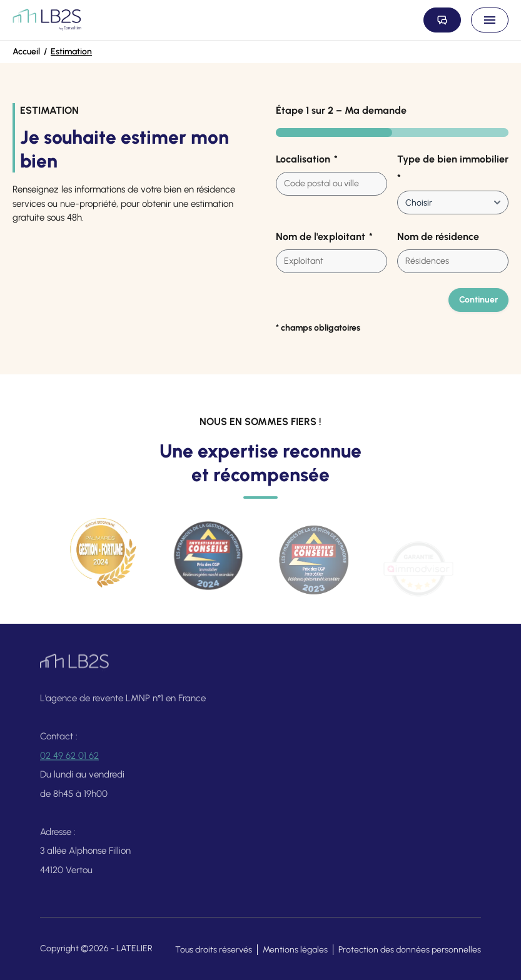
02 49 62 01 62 (69, 763)
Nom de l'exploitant (324, 237)
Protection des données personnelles (410, 950)
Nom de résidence (438, 237)
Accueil (26, 52)
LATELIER (134, 948)
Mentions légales (295, 950)
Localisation (307, 159)
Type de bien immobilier (453, 169)
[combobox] (331, 184)
